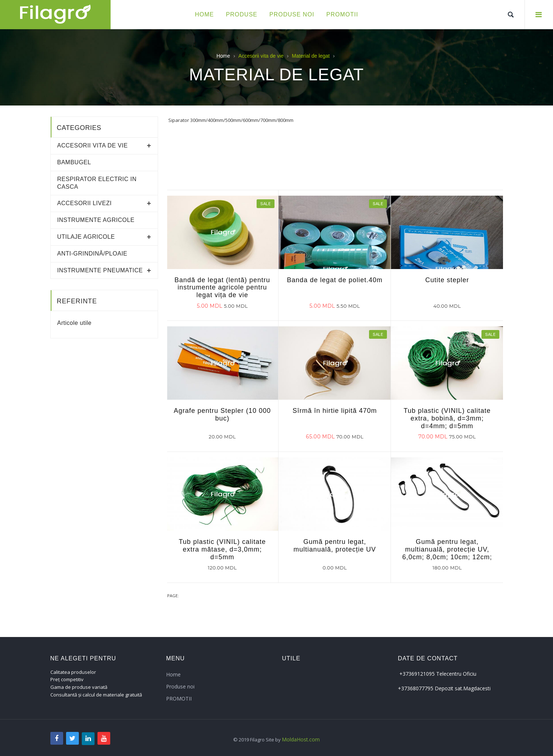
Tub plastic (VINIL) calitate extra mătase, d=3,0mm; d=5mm (222, 549)
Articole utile (74, 323)
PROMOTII (179, 699)
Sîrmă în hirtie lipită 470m (335, 411)
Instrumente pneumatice (100, 270)
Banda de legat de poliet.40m (335, 280)
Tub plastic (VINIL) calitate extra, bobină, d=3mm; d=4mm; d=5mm (447, 418)
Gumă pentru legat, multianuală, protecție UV (335, 546)
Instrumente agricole (96, 220)
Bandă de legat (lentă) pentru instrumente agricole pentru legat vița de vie (222, 288)
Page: (173, 596)
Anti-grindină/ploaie (92, 254)
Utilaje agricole (86, 237)
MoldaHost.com (301, 739)
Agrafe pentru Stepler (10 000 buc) (222, 415)
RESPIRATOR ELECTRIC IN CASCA (97, 183)
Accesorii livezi (85, 203)
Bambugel (74, 162)
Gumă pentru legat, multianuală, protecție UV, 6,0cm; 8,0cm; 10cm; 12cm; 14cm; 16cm (447, 553)
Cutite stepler (447, 280)
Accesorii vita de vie (93, 145)
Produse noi (180, 686)
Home (223, 56)
